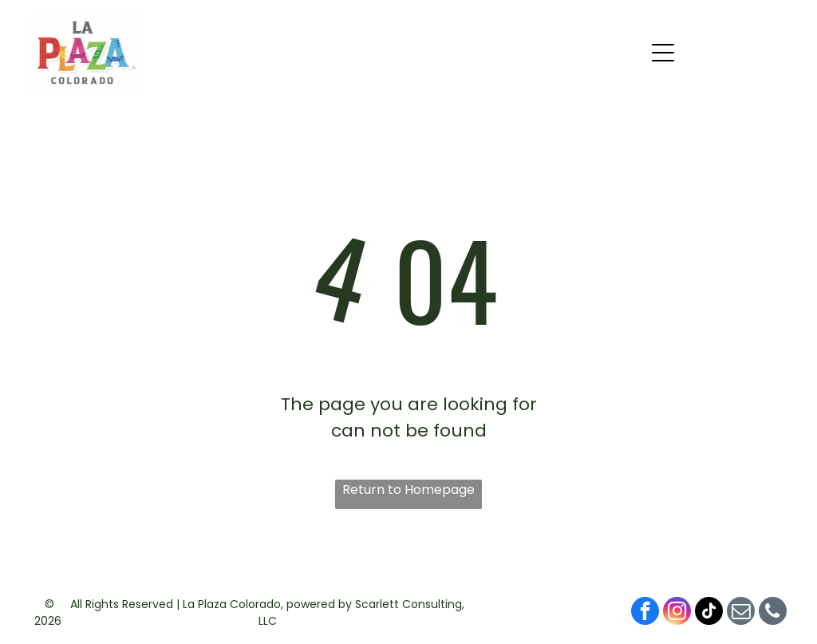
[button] (663, 53)
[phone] (773, 613)
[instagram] (677, 613)
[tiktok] (709, 613)
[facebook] (645, 613)
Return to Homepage (408, 490)
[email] (741, 613)
